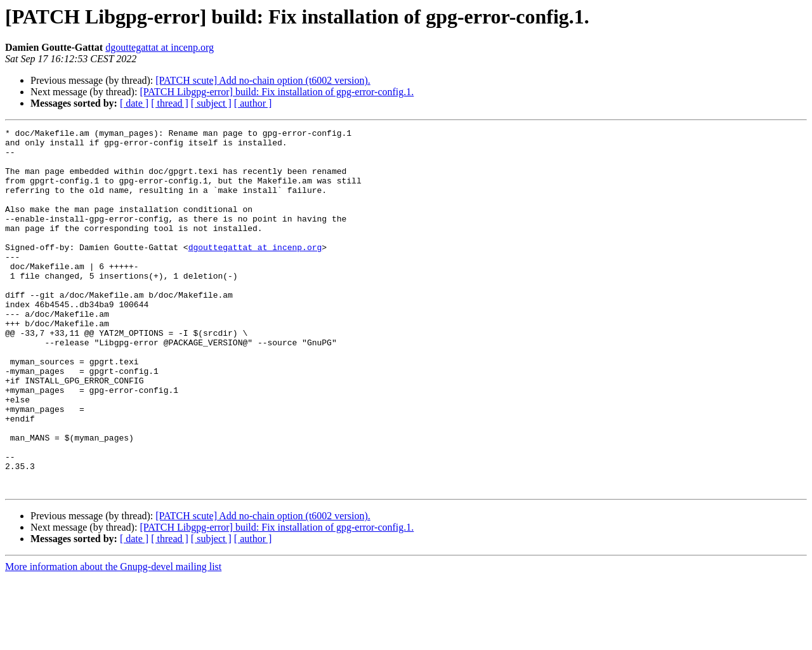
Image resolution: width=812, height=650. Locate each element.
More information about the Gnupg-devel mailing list (113, 639)
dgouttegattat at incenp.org (160, 47)
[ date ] (134, 103)
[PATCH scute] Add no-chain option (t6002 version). (263, 80)
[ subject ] (211, 103)
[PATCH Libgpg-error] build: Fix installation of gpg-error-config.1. (277, 92)
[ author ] (253, 103)
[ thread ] (170, 103)
